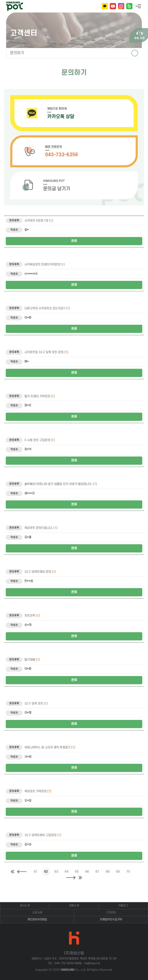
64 (67, 878)
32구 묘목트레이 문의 (40, 584)
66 (87, 878)
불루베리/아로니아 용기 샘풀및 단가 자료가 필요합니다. (61, 496)
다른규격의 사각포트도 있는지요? (47, 321)
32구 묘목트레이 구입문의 (43, 847)
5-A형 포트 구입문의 (40, 452)
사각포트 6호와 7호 (39, 233)
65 (77, 878)
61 (36, 878)
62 (46, 878)
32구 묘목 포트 (36, 716)
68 (108, 878)
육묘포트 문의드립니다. (41, 540)
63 (56, 878)
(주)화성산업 (15, 6)
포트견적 (32, 628)
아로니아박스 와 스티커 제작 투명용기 (50, 760)
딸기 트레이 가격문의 (40, 408)
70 (128, 878)
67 (97, 878)
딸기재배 (32, 672)
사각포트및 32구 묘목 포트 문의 (46, 365)
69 (118, 878)
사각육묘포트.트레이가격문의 (45, 277)
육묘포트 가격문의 (38, 804)
